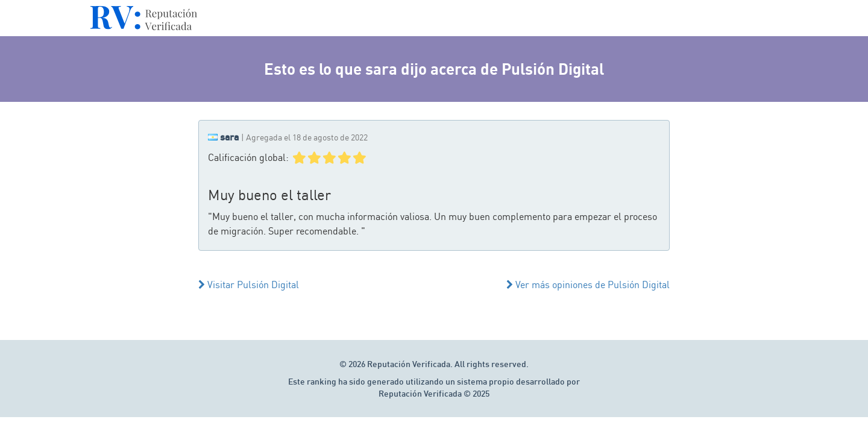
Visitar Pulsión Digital (249, 285)
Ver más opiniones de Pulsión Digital (588, 285)
